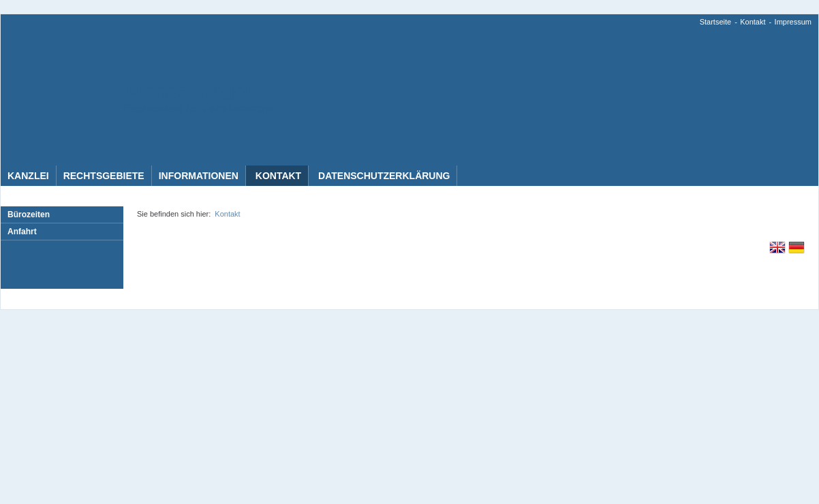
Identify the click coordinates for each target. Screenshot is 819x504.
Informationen (199, 176)
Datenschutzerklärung (383, 176)
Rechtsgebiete (104, 176)
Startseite (715, 22)
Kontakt (753, 22)
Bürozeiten (29, 215)
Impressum (793, 22)
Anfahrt (22, 232)
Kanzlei (28, 176)
